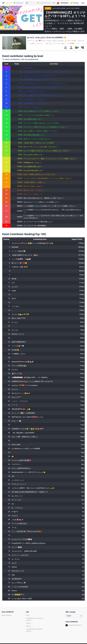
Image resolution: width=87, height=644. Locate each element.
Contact (28, 623)
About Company (7, 615)
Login (83, 3)
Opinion (28, 626)
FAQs (28, 615)
